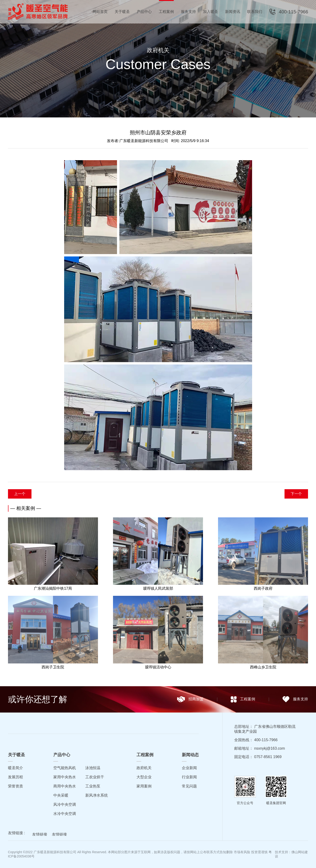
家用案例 (144, 786)
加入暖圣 (211, 12)
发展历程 (16, 777)
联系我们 (255, 12)
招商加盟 (190, 699)
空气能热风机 (65, 768)
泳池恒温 (93, 768)
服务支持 (188, 12)
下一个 (296, 494)
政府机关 (144, 768)
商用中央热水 (65, 786)
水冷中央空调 (65, 814)
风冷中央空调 (65, 804)
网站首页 (100, 12)
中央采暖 (61, 795)
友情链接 (40, 835)
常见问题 (189, 786)
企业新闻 (189, 768)
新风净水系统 (97, 795)
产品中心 (144, 12)
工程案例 (166, 12)
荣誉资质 (16, 786)
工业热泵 (93, 786)
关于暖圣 (122, 12)
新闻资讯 (233, 12)
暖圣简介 (16, 768)
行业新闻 (189, 777)
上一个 (20, 494)
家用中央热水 (65, 777)
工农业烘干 (95, 777)
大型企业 (144, 777)
